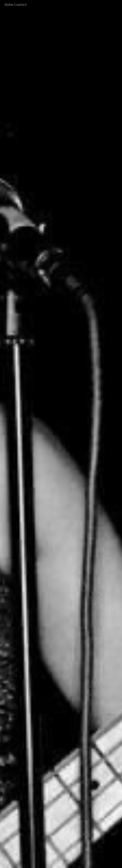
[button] (61, 862)
